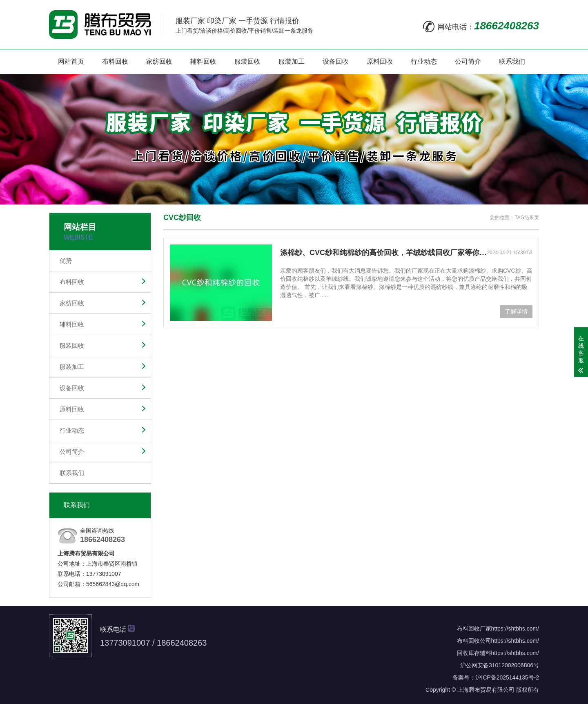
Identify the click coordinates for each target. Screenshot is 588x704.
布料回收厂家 (474, 628)
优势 (66, 261)
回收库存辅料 (474, 653)
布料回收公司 (474, 641)
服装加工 (292, 61)
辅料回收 (203, 61)
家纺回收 (159, 61)
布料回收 (115, 61)
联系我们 (512, 61)
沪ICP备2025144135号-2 (507, 677)
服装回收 (247, 61)
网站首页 (71, 61)
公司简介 (468, 61)
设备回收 (336, 61)
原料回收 (380, 61)
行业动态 (424, 61)
